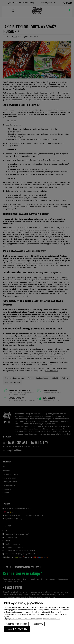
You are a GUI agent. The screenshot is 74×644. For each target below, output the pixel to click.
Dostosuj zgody (37, 624)
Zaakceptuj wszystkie (17, 629)
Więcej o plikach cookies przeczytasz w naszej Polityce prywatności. (32, 619)
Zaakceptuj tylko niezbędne (16, 624)
